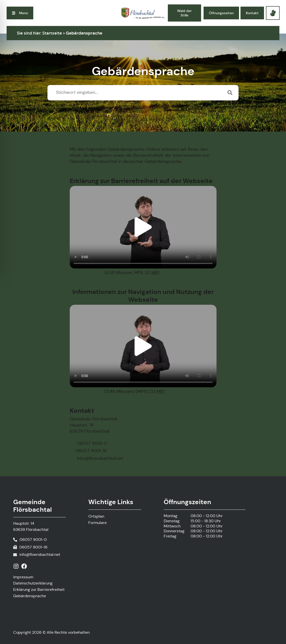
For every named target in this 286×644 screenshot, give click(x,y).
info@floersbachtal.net (40, 554)
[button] (20, 13)
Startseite (52, 33)
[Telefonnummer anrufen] (30, 540)
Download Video (86, 273)
